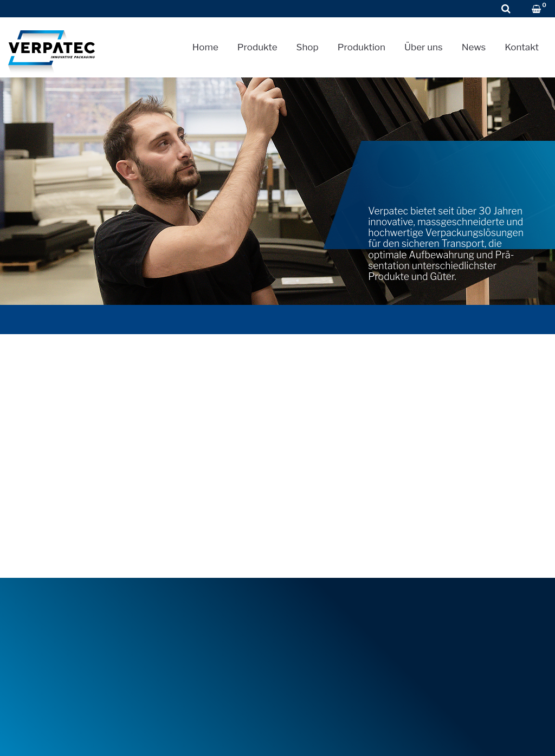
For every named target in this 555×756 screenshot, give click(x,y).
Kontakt (522, 47)
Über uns (424, 47)
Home (205, 47)
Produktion (362, 47)
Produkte (257, 47)
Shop (308, 47)
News (474, 47)
